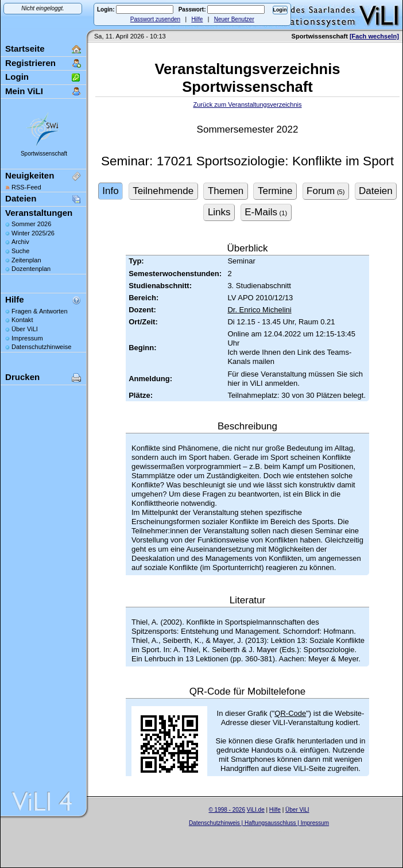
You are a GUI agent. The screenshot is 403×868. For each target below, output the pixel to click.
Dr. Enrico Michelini (259, 310)
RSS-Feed (26, 187)
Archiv (20, 242)
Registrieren (30, 63)
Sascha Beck (271, 830)
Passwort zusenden (155, 19)
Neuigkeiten (30, 175)
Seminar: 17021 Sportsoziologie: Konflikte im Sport (247, 161)
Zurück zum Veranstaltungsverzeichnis (247, 104)
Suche (20, 251)
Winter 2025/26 (33, 233)
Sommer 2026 (31, 224)
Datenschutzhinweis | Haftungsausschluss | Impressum (259, 823)
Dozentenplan (31, 269)
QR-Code (290, 713)
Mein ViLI (24, 91)
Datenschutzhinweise (41, 347)
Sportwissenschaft (44, 154)
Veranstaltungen (39, 213)
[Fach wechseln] (374, 36)
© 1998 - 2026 (227, 810)
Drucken (22, 377)
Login (17, 77)
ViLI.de (256, 810)
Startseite (25, 49)
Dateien (21, 198)
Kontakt (22, 320)
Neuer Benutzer (234, 19)
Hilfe (197, 19)
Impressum (27, 338)
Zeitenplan (26, 260)
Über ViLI (25, 329)
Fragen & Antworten (40, 311)
